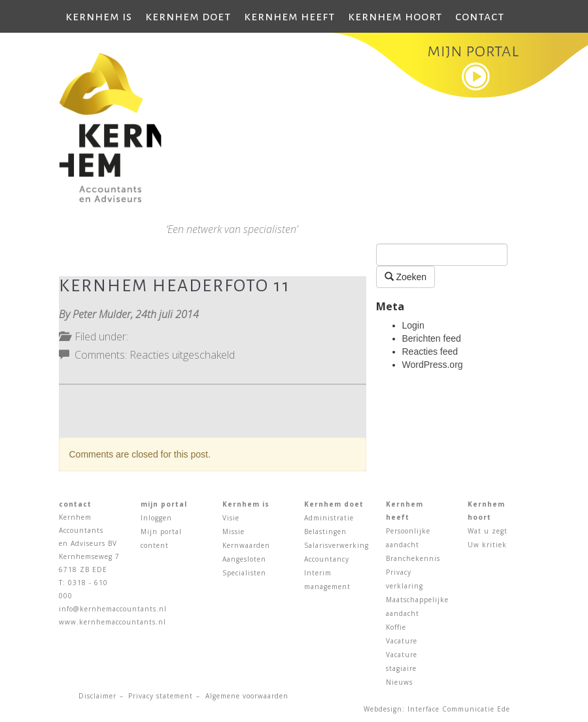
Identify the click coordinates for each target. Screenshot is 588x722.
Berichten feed (432, 338)
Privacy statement (161, 696)
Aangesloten (244, 559)
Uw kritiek (487, 545)
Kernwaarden (246, 545)
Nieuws (399, 682)
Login (413, 325)
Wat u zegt (488, 531)
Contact (480, 16)
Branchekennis (413, 558)
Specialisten (244, 573)
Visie (231, 518)
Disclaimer (97, 696)
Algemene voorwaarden (247, 696)
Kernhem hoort (395, 16)
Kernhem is (99, 16)
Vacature (402, 641)
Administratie (329, 518)
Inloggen (156, 518)
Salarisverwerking (337, 545)
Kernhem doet (188, 16)
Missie (233, 532)
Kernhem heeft (289, 16)
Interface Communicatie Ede (459, 709)
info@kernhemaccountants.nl (113, 609)
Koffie (396, 627)
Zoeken (406, 277)
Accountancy (327, 559)
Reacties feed (430, 352)
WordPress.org (433, 365)
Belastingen (325, 532)
